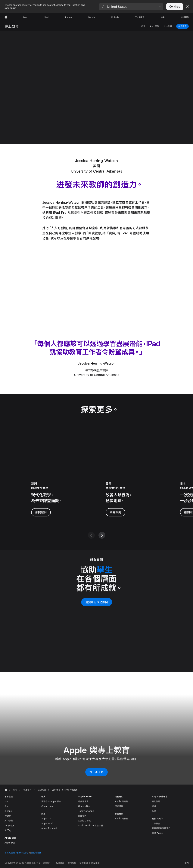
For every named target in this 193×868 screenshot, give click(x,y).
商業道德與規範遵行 (161, 828)
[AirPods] (115, 17)
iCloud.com (47, 806)
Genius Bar (84, 806)
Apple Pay (10, 843)
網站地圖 (95, 863)
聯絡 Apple (157, 833)
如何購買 (183, 26)
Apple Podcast (49, 828)
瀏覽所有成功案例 (97, 602)
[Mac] (25, 17)
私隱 (154, 811)
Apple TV (46, 819)
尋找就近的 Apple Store (16, 853)
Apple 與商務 (121, 801)
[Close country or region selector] (187, 7)
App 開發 (154, 26)
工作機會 (156, 824)
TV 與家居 (9, 826)
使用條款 (72, 863)
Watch (8, 816)
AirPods (9, 821)
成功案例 (168, 26)
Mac (7, 801)
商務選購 (119, 806)
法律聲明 (84, 863)
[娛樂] (163, 17)
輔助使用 (156, 801)
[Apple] (6, 17)
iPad (7, 806)
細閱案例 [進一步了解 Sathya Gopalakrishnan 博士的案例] (115, 512)
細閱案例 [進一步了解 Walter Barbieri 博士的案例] (41, 512)
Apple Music (48, 824)
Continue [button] (175, 7)
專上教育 (12, 26)
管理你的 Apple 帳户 (51, 801)
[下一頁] (102, 535)
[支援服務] (185, 17)
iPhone (8, 811)
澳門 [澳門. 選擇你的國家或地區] (187, 863)
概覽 (143, 26)
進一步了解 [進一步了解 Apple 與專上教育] (96, 772)
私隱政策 (60, 863)
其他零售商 (36, 853)
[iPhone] (68, 17)
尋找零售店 (83, 801)
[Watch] (91, 17)
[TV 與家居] (140, 17)
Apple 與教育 (121, 819)
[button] (131, 7)
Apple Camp (85, 821)
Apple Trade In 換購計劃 (90, 826)
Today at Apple (86, 811)
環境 (154, 806)
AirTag (8, 830)
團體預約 (82, 816)
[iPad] (46, 17)
